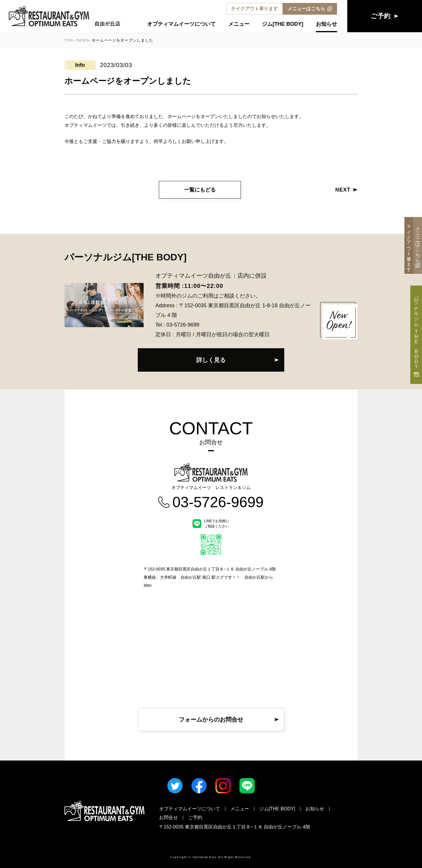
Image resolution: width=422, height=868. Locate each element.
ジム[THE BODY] (283, 24)
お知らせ (326, 24)
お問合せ (169, 817)
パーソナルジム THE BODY (416, 335)
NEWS (82, 40)
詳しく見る (211, 358)
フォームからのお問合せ (211, 720)
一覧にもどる (200, 190)
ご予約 (195, 817)
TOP (69, 40)
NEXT (346, 190)
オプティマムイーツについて (181, 24)
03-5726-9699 (183, 323)
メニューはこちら (310, 9)
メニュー (239, 24)
